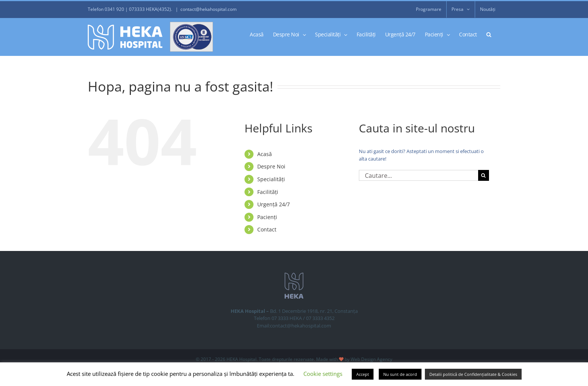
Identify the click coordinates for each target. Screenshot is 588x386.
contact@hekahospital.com (208, 9)
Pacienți (267, 217)
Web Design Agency (371, 359)
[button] (489, 34)
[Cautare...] (418, 175)
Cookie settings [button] (323, 374)
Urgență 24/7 (274, 204)
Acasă (265, 154)
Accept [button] (363, 374)
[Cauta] (484, 175)
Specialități (271, 179)
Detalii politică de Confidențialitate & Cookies (473, 374)
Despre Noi (271, 166)
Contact (267, 229)
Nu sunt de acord (400, 374)
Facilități (268, 192)
